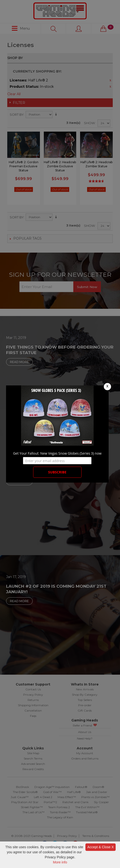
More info (60, 862)
